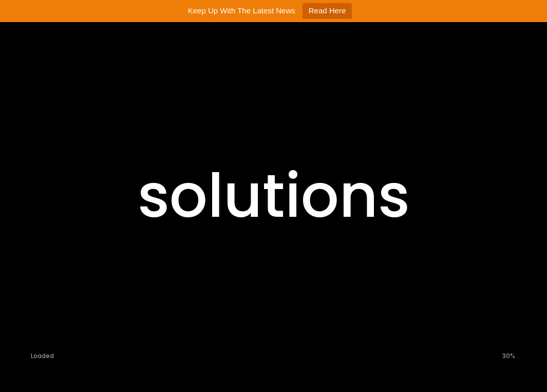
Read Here (327, 11)
